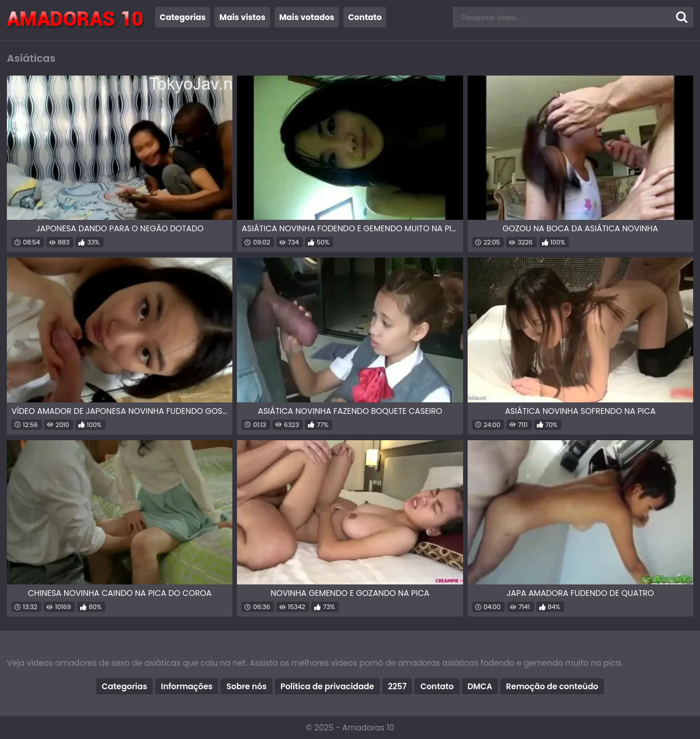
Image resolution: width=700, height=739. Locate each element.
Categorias (183, 17)
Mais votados (307, 17)
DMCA (480, 686)
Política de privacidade (327, 686)
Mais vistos (242, 17)
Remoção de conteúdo (552, 686)
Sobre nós (246, 686)
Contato (365, 17)
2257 (398, 686)
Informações (187, 686)
